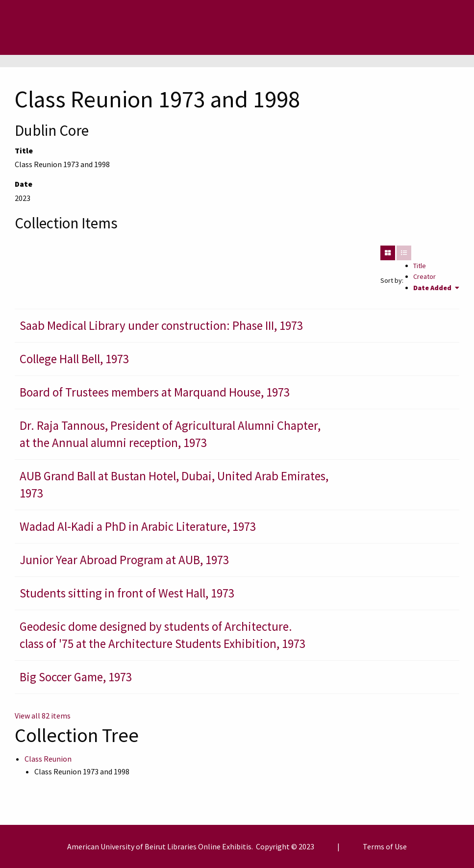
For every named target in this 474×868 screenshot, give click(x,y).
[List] (404, 253)
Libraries (182, 846)
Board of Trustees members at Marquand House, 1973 (155, 392)
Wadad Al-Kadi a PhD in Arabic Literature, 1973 (138, 526)
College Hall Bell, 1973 (74, 359)
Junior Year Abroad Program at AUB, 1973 (124, 560)
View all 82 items (43, 716)
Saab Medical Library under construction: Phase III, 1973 (161, 325)
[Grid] (388, 253)
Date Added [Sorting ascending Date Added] (433, 288)
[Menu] (47, 27)
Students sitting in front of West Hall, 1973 (127, 593)
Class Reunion (48, 759)
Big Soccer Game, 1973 (76, 677)
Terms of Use (385, 846)
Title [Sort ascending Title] (420, 266)
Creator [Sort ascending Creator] (424, 276)
